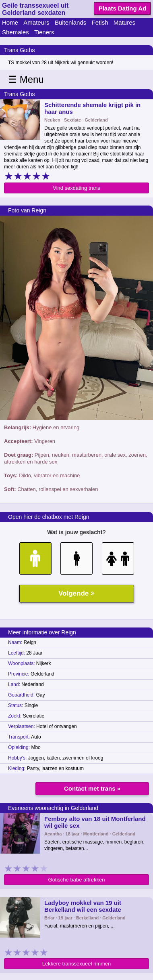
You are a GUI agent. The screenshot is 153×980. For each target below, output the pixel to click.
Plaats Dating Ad (123, 8)
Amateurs (36, 22)
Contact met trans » (92, 788)
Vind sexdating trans (76, 188)
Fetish (100, 22)
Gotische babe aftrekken (77, 880)
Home (10, 22)
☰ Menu (26, 79)
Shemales (16, 32)
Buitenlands (70, 22)
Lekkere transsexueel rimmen (77, 964)
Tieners (44, 32)
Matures (124, 22)
